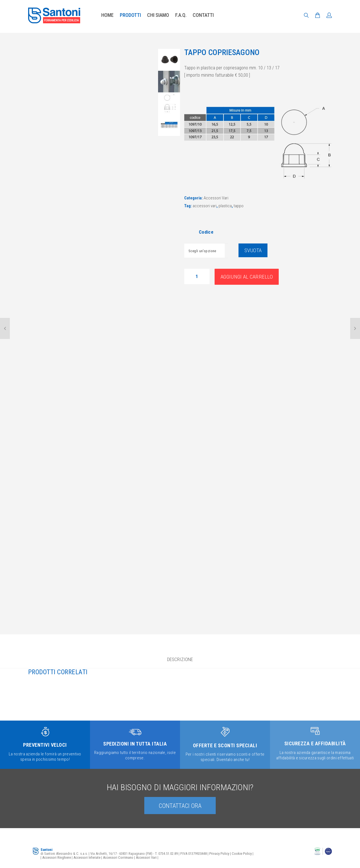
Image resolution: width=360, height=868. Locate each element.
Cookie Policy (242, 854)
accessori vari (205, 206)
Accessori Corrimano (118, 857)
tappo (239, 206)
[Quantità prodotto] (197, 276)
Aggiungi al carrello (247, 277)
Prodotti (130, 15)
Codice (206, 232)
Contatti (203, 15)
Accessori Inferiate (87, 857)
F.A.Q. (181, 15)
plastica (225, 206)
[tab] (180, 662)
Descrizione (180, 659)
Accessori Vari (216, 198)
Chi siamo (158, 15)
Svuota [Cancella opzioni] (253, 250)
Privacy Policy (219, 854)
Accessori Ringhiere (57, 857)
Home (107, 15)
